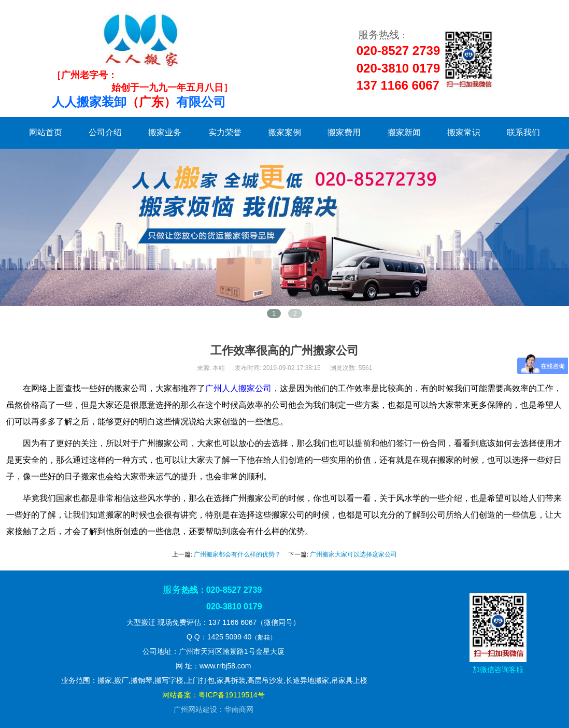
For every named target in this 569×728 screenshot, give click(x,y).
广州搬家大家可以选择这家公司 (353, 554)
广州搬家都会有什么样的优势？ (237, 554)
